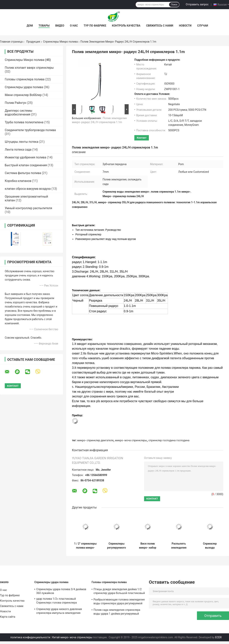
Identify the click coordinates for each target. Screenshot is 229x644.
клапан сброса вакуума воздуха (28, 189)
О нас (74, 26)
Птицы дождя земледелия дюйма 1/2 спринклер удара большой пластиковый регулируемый (119, 592)
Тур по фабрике (95, 26)
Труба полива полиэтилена (24, 122)
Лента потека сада (18, 150)
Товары (44, 26)
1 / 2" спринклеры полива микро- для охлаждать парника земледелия (85, 546)
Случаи (203, 26)
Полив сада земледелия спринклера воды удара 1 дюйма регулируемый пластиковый (117, 612)
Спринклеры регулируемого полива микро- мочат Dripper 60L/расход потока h (116, 546)
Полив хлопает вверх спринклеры (29, 68)
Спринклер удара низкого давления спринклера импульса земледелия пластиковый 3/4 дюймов (59, 612)
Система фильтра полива (23, 173)
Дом (30, 26)
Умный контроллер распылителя (28, 208)
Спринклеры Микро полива (60, 42)
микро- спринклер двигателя (95, 440)
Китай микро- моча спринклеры (72, 637)
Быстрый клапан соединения (26, 165)
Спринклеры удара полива (24, 87)
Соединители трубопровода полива (30, 130)
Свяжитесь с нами (160, 26)
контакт (142, 138)
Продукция (33, 42)
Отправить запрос (197, 4)
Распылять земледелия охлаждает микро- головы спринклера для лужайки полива (179, 546)
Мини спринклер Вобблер (23, 95)
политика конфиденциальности (30, 637)
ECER (218, 637)
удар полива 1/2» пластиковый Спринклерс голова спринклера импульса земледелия (57, 601)
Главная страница (11, 42)
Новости (185, 26)
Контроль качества (126, 26)
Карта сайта (8, 617)
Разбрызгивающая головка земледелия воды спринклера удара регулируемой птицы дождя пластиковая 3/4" (119, 602)
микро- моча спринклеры (131, 440)
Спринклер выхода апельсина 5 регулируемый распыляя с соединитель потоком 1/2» (210, 546)
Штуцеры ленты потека (22, 142)
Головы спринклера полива (25, 79)
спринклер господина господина (169, 440)
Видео (60, 26)
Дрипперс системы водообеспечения (19, 113)
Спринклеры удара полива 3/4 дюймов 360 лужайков (61, 591)
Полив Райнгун (16, 103)
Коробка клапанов (18, 181)
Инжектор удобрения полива (25, 157)
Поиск (174, 5)
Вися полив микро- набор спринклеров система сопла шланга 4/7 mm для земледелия (148, 546)
